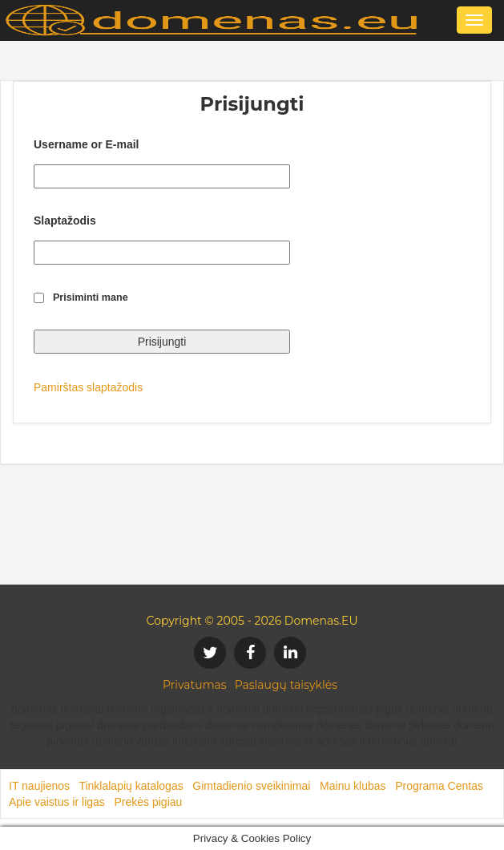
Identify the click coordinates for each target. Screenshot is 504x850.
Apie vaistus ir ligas (57, 802)
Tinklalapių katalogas (131, 786)
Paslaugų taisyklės (286, 685)
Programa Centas (439, 786)
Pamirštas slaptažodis (88, 387)
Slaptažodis (65, 221)
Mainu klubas (353, 786)
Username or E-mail (87, 144)
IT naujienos (39, 786)
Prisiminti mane (91, 297)
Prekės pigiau (149, 802)
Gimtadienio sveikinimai (251, 786)
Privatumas (195, 685)
